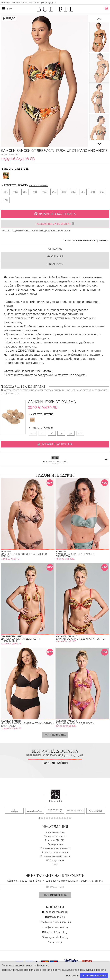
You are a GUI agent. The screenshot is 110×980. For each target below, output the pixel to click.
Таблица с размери (39, 186)
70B (6, 192)
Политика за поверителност (55, 848)
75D (54, 192)
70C (15, 192)
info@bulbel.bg (57, 917)
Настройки (72, 976)
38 (52, 433)
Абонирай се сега (55, 895)
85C (102, 192)
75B (35, 192)
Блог (55, 864)
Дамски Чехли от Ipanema (52, 402)
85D (6, 200)
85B (93, 192)
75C (44, 192)
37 (42, 433)
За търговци (55, 942)
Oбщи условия (55, 844)
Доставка (65, 856)
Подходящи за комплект (55, 224)
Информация (55, 257)
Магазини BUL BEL (55, 840)
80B (64, 192)
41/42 (80, 433)
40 (71, 433)
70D (25, 192)
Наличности (55, 264)
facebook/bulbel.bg (56, 932)
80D (83, 192)
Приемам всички (94, 976)
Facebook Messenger (56, 912)
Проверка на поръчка (55, 836)
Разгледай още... (55, 735)
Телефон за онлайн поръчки (55, 922)
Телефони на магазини (55, 927)
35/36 (33, 433)
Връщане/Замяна (50, 856)
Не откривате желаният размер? (86, 240)
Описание (55, 249)
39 (61, 433)
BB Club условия (55, 860)
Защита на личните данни (55, 852)
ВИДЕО (9, 18)
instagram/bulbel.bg (56, 937)
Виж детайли (55, 763)
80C (73, 192)
